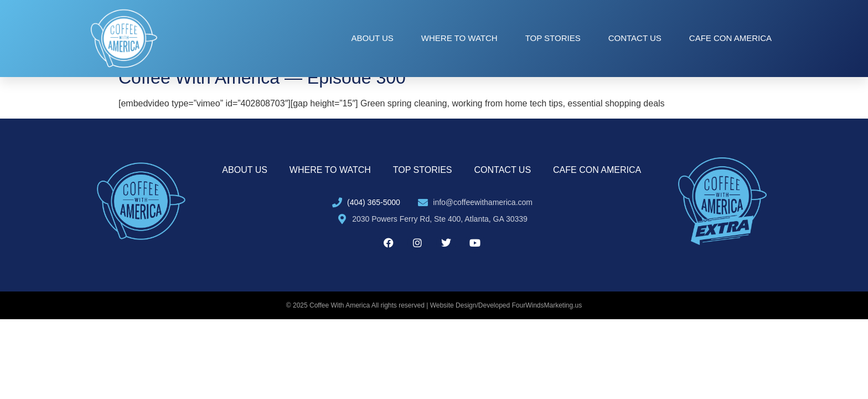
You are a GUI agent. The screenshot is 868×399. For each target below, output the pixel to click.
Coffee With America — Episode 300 (262, 78)
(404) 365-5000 (374, 202)
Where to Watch (459, 38)
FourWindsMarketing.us (547, 305)
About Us (372, 38)
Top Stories (553, 38)
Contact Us (635, 38)
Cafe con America (730, 38)
